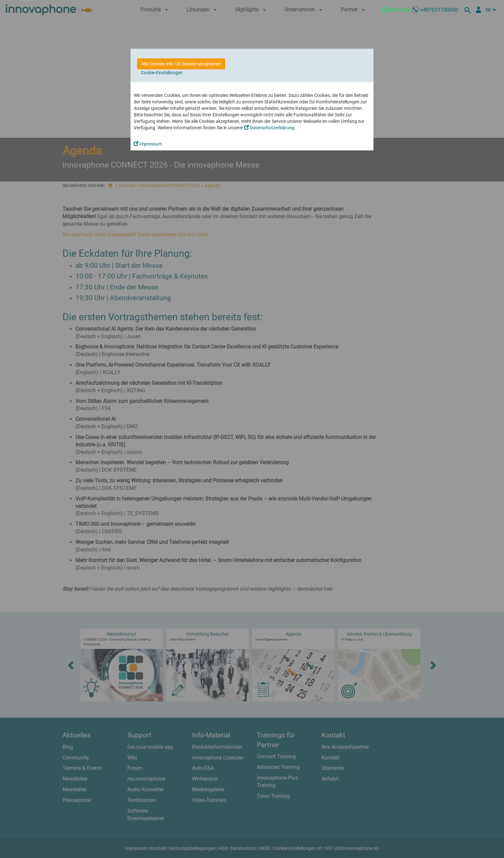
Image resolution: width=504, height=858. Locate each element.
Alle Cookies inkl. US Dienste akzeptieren (181, 64)
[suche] (469, 10)
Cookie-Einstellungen (162, 73)
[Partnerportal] (478, 10)
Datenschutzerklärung (269, 128)
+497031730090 (439, 10)
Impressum (148, 144)
